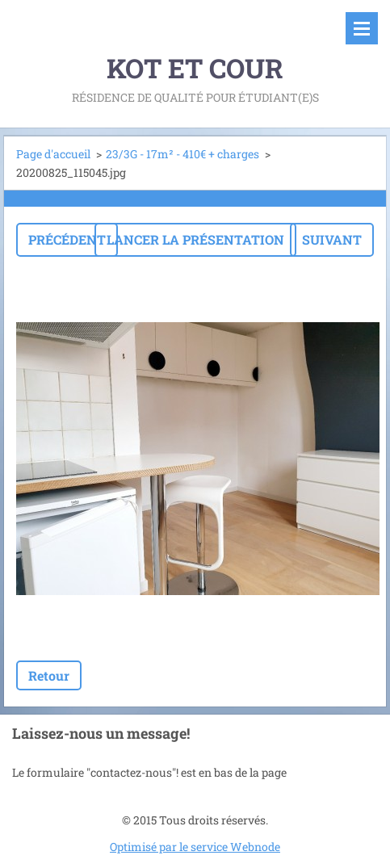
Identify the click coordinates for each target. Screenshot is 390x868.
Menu (362, 28)
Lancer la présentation (195, 239)
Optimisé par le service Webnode (195, 847)
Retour (49, 675)
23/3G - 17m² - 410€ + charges (182, 154)
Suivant (332, 239)
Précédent (67, 239)
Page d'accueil (53, 154)
